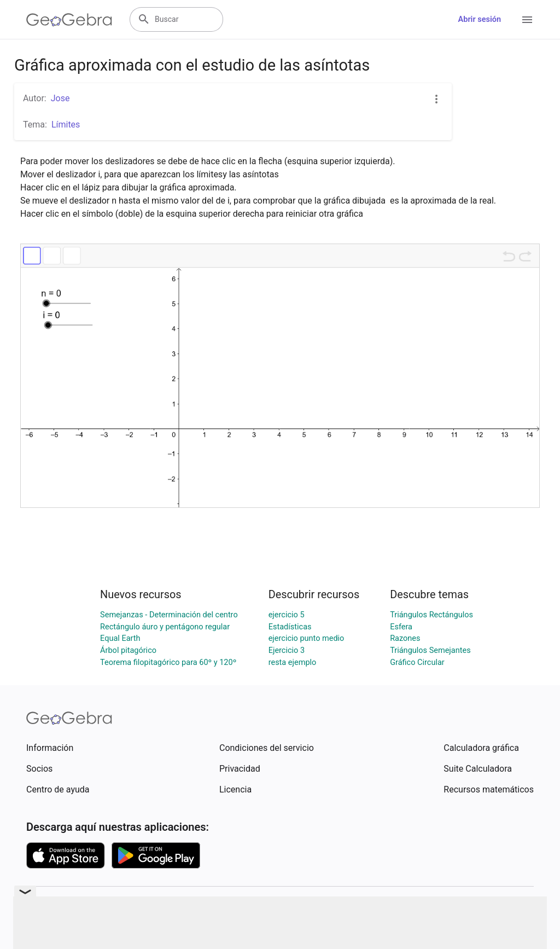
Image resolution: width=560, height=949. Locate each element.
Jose (60, 98)
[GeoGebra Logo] (69, 20)
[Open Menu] (527, 20)
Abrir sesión (480, 19)
